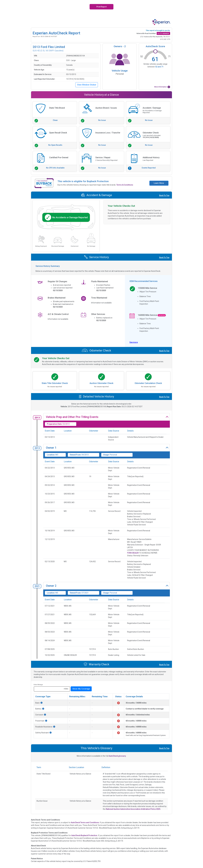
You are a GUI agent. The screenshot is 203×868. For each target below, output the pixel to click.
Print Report (102, 7)
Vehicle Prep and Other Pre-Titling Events (72, 417)
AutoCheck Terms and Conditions (85, 822)
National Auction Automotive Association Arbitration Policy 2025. (133, 809)
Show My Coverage (81, 689)
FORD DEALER (133, 553)
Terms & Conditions (125, 185)
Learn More (159, 183)
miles (66, 689)
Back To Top (164, 195)
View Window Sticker (87, 85)
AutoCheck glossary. (117, 756)
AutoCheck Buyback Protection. (85, 835)
